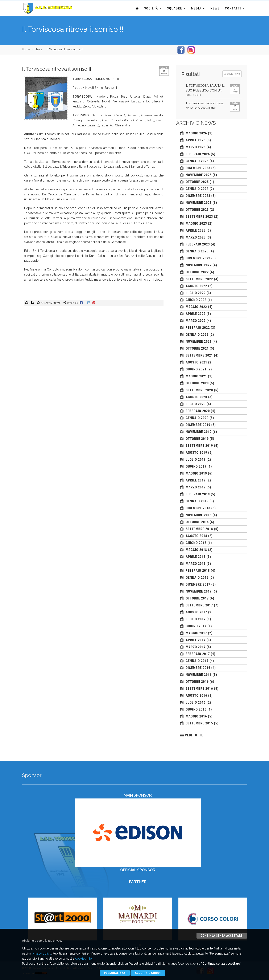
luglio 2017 (196, 619)
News (215, 8)
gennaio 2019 (197, 501)
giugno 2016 (196, 709)
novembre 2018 (199, 515)
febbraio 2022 (198, 328)
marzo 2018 (196, 564)
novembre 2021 (199, 341)
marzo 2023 (196, 237)
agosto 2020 (196, 397)
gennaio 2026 (197, 161)
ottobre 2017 (197, 598)
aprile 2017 (196, 640)
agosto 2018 (196, 536)
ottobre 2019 (197, 439)
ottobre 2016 (197, 682)
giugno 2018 (196, 543)
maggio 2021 (196, 376)
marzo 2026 (196, 147)
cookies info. (84, 959)
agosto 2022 (196, 286)
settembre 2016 (199, 689)
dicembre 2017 (198, 584)
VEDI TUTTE (194, 735)
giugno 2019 (196, 466)
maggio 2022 (196, 307)
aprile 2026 (196, 140)
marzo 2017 (196, 647)
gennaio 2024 (197, 189)
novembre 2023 (199, 203)
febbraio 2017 (198, 654)
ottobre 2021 (197, 348)
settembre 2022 (199, 279)
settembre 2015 (199, 723)
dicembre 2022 (198, 258)
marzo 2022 (196, 321)
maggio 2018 (196, 550)
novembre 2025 (199, 175)
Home (26, 49)
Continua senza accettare (222, 936)
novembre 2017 (199, 591)
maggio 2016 (196, 716)
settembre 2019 (199, 446)
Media (198, 8)
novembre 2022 (199, 265)
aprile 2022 (196, 314)
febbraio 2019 (198, 494)
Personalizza (115, 973)
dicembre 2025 (198, 168)
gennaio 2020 (197, 418)
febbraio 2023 (198, 244)
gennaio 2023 (197, 251)
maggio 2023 (196, 223)
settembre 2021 (199, 355)
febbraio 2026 (198, 154)
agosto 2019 (196, 453)
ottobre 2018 (197, 522)
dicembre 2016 (198, 668)
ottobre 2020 (197, 383)
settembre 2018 (199, 529)
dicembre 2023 (198, 196)
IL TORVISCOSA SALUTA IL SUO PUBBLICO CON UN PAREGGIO (205, 90)
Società (153, 8)
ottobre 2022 (197, 272)
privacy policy (42, 953)
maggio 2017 (196, 633)
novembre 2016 (199, 675)
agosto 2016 (196, 696)
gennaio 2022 (197, 335)
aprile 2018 (196, 557)
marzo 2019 (196, 487)
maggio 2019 (196, 473)
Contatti (235, 8)
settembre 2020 (199, 390)
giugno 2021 (196, 369)
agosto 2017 (196, 612)
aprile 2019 (196, 480)
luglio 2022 (196, 293)
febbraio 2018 (198, 571)
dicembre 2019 (198, 425)
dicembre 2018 (198, 508)
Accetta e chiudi (148, 973)
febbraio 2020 (198, 411)
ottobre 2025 (197, 182)
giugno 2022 (196, 300)
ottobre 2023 (197, 210)
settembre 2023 (199, 217)
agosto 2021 (196, 362)
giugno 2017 (196, 626)
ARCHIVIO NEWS (49, 303)
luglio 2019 (196, 459)
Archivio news (232, 74)
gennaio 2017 (197, 661)
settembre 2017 (199, 605)
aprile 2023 (196, 230)
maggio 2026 (196, 133)
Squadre (176, 8)
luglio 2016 (196, 702)
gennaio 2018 (197, 578)
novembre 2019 (199, 432)
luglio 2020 (196, 404)
